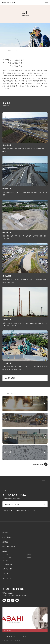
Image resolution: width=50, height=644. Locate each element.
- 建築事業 (29, 558)
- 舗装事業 (29, 555)
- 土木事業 (5, 555)
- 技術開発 (5, 560)
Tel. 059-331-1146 (14, 495)
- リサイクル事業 (7, 558)
